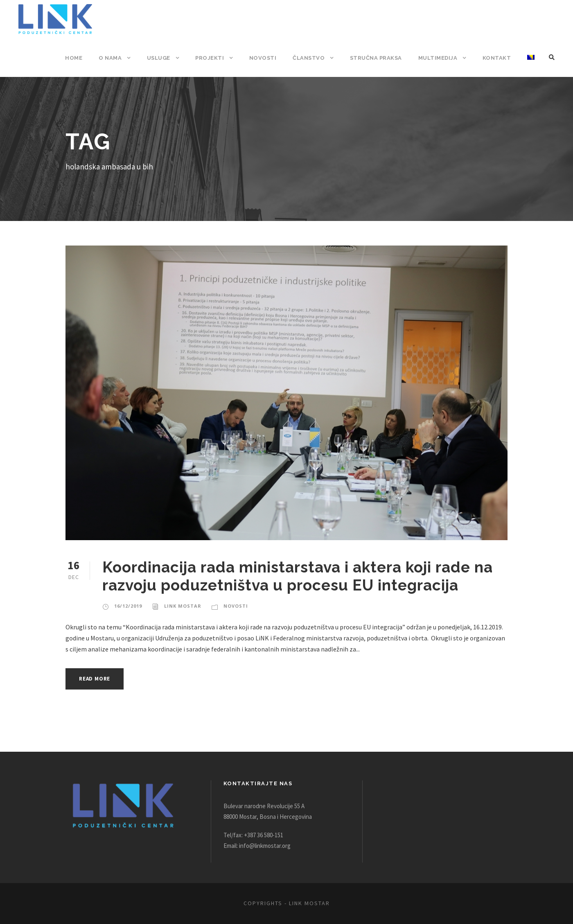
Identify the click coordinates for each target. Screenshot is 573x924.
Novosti (266, 58)
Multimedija (439, 58)
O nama (115, 58)
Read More (97, 679)
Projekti (214, 58)
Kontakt (497, 58)
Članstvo (311, 58)
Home (79, 58)
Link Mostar (181, 606)
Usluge (163, 58)
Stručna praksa (378, 58)
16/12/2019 (127, 606)
